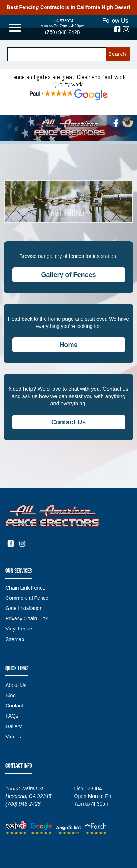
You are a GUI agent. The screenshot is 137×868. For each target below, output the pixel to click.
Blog (11, 695)
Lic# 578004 (62, 21)
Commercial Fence (27, 598)
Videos (13, 737)
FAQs (12, 716)
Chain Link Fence (25, 588)
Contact (14, 706)
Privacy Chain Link (27, 618)
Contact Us (68, 422)
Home (68, 345)
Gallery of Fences (68, 275)
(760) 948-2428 (62, 32)
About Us (16, 685)
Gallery (14, 726)
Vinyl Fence (19, 629)
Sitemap (15, 639)
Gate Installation (24, 608)
